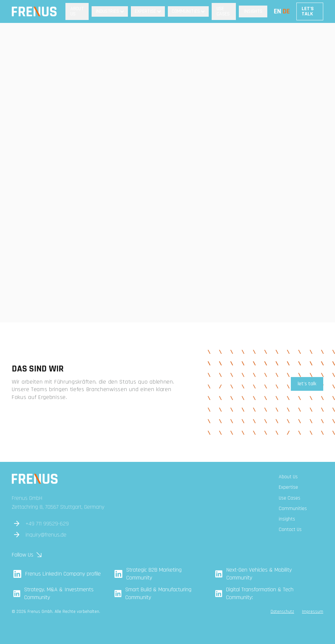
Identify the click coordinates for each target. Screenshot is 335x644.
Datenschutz (282, 612)
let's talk (307, 384)
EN (277, 11)
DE (286, 11)
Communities (186, 11)
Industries (107, 11)
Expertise (145, 11)
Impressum (313, 612)
